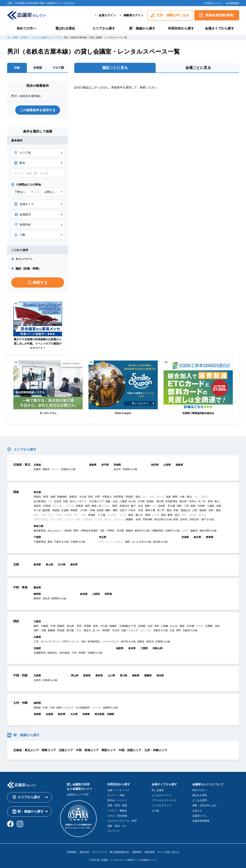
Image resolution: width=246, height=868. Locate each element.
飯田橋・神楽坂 (51, 510)
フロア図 (58, 68)
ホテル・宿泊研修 (117, 816)
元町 (83, 642)
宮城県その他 (130, 469)
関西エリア (109, 750)
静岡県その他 (59, 599)
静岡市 (37, 599)
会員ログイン (107, 15)
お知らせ (197, 811)
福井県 (74, 565)
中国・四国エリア (130, 750)
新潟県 (37, 565)
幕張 (50, 542)
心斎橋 (165, 626)
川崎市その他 (172, 531)
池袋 (168, 497)
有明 (163, 515)
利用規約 (72, 852)
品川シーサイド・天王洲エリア (87, 501)
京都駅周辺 (40, 653)
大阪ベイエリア (130, 630)
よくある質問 (200, 800)
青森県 (93, 465)
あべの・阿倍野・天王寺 (106, 630)
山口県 (111, 676)
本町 (157, 626)
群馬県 (210, 537)
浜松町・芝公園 (166, 506)
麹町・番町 (112, 510)
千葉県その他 (78, 542)
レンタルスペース (161, 795)
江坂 (172, 630)
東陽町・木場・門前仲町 (139, 519)
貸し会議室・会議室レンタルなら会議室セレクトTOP (34, 37)
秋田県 (155, 465)
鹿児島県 (99, 714)
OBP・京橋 (40, 630)
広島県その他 (50, 680)
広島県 (37, 676)
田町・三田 (183, 506)
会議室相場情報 (201, 821)
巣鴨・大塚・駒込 (182, 497)
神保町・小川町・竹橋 (83, 510)
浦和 (127, 542)
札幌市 (37, 469)
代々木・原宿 (205, 501)
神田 (87, 506)
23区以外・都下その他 (201, 519)
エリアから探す (104, 28)
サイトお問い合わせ (168, 852)
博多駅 (37, 708)
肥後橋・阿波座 (56, 630)
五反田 (58, 501)
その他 (155, 811)
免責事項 (137, 852)
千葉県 (37, 537)
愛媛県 (148, 676)
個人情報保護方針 (119, 852)
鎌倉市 (194, 531)
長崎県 (37, 714)
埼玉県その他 (160, 542)
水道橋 (65, 510)
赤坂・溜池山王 (182, 510)
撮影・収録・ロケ (117, 826)
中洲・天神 (49, 708)
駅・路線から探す (142, 28)
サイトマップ (99, 852)
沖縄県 (110, 714)
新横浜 (129, 531)
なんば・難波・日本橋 (182, 626)
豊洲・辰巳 (174, 515)
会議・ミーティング (118, 790)
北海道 (37, 465)
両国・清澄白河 (121, 506)
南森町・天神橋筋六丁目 (123, 626)
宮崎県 (86, 714)
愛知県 (37, 588)
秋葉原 (80, 506)
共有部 (38, 68)
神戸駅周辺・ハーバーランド (103, 642)
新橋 (147, 506)
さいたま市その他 (141, 542)
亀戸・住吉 (137, 506)
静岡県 (37, 594)
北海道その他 (68, 469)
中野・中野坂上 (103, 497)
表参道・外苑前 (42, 506)
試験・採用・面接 (117, 805)
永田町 (100, 510)
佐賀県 (49, 714)
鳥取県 (99, 676)
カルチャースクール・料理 (122, 821)
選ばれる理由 (65, 28)
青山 (217, 501)
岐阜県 (84, 594)
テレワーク (114, 831)
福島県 (179, 465)
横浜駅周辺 (40, 531)
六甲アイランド (71, 642)
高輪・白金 (112, 501)
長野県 (108, 594)
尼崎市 (141, 642)
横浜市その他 (142, 531)
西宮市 (150, 642)
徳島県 (136, 676)
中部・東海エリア (87, 750)
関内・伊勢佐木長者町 (86, 531)
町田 (176, 519)
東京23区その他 (163, 519)
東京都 (37, 492)
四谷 (91, 497)
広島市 (37, 680)
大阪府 (37, 621)
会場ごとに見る (198, 68)
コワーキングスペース (164, 800)
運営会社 (84, 852)
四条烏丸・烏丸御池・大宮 (62, 653)
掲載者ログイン (133, 15)
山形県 (167, 465)
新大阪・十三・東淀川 (79, 630)
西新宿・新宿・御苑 (45, 497)
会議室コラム (200, 816)
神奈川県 (38, 526)
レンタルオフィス (161, 805)
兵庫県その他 (163, 642)
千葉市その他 (61, 542)
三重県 (144, 648)
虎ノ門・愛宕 (164, 510)
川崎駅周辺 (157, 531)
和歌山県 (157, 648)
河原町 (82, 653)
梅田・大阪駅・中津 (45, 626)
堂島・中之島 (100, 626)
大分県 (74, 714)
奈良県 (132, 648)
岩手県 (105, 465)
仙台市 (117, 469)
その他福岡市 (83, 708)
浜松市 (46, 599)
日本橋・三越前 (206, 506)
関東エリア (49, 750)
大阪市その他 (160, 630)
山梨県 (96, 594)
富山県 (49, 565)
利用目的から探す (181, 28)
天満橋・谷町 (212, 626)
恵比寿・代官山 (188, 501)
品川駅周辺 (40, 501)
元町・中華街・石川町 (112, 531)
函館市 (46, 469)
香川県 (124, 676)
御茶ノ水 (96, 506)
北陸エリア (66, 750)
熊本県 (62, 714)
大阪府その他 (190, 630)
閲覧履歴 (234, 3)
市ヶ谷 (37, 510)
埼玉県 (103, 537)
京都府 (37, 648)
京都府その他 (95, 653)
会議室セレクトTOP (78, 795)
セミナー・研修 (116, 795)
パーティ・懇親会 (117, 811)
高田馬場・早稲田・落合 (127, 497)
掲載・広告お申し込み (204, 805)
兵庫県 (37, 637)
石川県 (62, 565)
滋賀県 (120, 648)
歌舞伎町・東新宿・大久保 (72, 497)
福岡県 (37, 703)
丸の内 (132, 501)
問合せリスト (215, 3)
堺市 (178, 630)
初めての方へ (26, 28)
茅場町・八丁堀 (97, 515)
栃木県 (197, 537)
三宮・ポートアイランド (47, 642)
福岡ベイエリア (65, 708)
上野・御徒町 (199, 510)
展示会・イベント (117, 800)
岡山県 (75, 676)
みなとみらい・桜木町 (60, 531)
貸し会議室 (158, 790)
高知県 (160, 676)
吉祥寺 (184, 519)
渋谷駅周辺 (171, 501)
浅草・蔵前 (215, 510)
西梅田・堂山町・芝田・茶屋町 (74, 626)
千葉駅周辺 (40, 542)
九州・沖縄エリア (156, 750)
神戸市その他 (128, 642)
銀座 (193, 506)
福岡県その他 (110, 708)
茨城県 (185, 537)
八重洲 (123, 501)
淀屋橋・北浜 (145, 626)
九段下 (123, 510)
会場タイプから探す (220, 28)
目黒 (66, 501)
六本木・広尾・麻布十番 (142, 510)
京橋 (219, 506)
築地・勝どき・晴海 (139, 515)
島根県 (87, 676)
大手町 (141, 501)
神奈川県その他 (208, 531)
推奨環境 (150, 852)
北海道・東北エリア (26, 750)
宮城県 (117, 465)
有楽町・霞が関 (155, 501)
